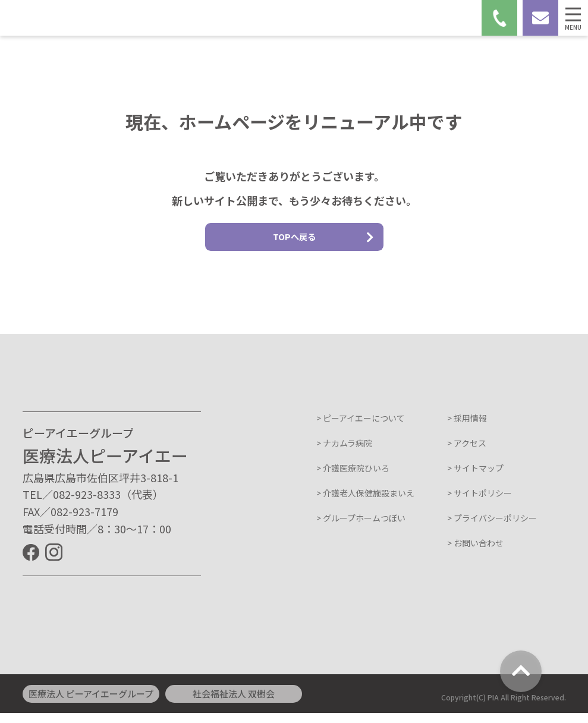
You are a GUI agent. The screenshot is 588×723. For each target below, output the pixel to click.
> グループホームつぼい (361, 529)
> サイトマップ (475, 479)
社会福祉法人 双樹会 (234, 704)
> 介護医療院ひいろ (353, 479)
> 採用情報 (467, 429)
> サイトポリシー (479, 504)
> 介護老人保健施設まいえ (365, 504)
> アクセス (467, 454)
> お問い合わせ (475, 554)
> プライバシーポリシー (492, 529)
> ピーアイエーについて (361, 429)
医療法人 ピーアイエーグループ (91, 704)
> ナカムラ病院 (344, 454)
